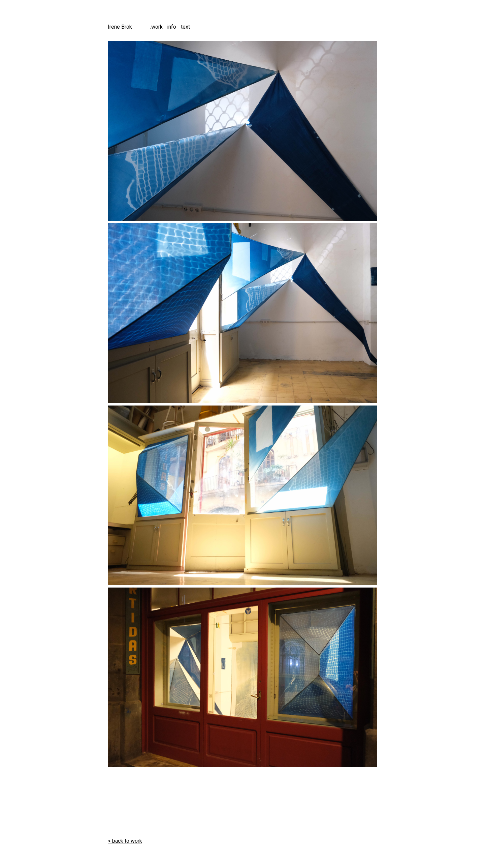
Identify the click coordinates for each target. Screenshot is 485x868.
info (172, 27)
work (157, 27)
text (185, 27)
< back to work (125, 841)
